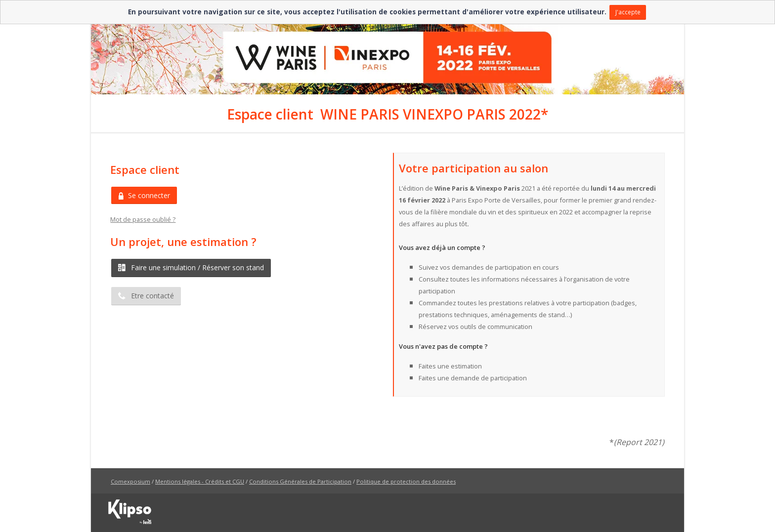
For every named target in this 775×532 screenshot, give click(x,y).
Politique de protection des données (406, 481)
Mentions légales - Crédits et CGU (200, 481)
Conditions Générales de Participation (300, 481)
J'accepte (628, 12)
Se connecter (144, 195)
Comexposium (130, 481)
